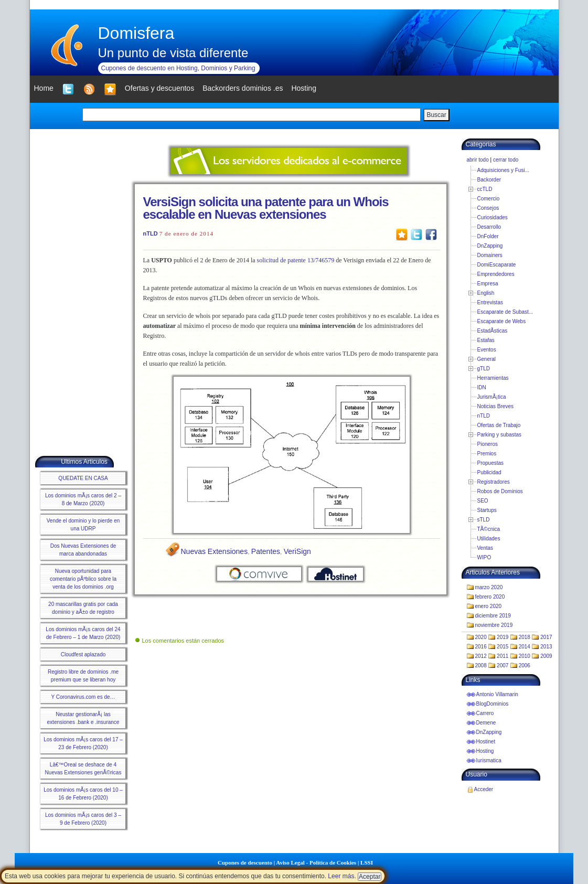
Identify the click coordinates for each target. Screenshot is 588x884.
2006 (525, 665)
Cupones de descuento (245, 862)
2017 (546, 637)
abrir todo (478, 160)
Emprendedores (496, 274)
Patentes (266, 551)
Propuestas (491, 463)
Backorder (489, 180)
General (487, 359)
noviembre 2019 (494, 625)
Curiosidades (493, 217)
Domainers (490, 255)
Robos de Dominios (500, 491)
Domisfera (136, 33)
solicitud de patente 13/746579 (296, 260)
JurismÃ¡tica (492, 397)
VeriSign (297, 551)
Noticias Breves (495, 406)
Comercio (489, 199)
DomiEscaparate (497, 265)
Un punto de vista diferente (173, 53)
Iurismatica (489, 760)
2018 (525, 637)
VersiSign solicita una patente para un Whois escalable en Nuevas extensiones (266, 208)
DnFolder (488, 236)
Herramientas (493, 378)
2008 (481, 665)
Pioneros (488, 444)
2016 (481, 647)
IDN (482, 387)
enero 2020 (489, 606)
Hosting (485, 751)
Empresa (488, 284)
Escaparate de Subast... (505, 312)
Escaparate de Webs (502, 321)
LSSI (367, 862)
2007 (503, 665)
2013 (546, 647)
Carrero (485, 713)
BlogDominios (493, 704)
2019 (503, 637)
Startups (487, 510)
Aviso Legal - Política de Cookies (316, 862)
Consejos (488, 208)
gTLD (484, 369)
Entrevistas (490, 302)
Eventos (487, 350)
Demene (486, 723)
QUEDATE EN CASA (83, 478)
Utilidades (489, 539)
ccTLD (485, 189)
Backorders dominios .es (243, 88)
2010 (525, 656)
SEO (483, 501)
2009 (546, 656)
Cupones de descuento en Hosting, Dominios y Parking (178, 68)
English (486, 293)
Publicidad (489, 472)
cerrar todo (506, 160)
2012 (481, 656)
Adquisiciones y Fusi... (504, 170)
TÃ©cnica (489, 529)
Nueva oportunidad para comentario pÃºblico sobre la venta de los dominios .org (83, 579)
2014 (525, 647)
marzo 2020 (489, 587)
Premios (487, 454)
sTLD (484, 520)
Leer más (341, 876)
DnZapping (490, 246)
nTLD (151, 233)
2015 (503, 647)
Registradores (494, 482)
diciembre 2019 (493, 616)
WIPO (484, 557)
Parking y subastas (500, 435)
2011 (503, 656)
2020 (481, 637)
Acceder (484, 789)
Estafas (486, 340)
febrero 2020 (490, 597)
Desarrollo (489, 227)
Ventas (485, 548)
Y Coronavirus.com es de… (83, 697)
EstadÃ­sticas (493, 331)
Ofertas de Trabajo (499, 425)
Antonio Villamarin (497, 694)
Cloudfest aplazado (83, 654)
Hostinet (486, 742)
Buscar (436, 115)
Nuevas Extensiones (215, 551)
